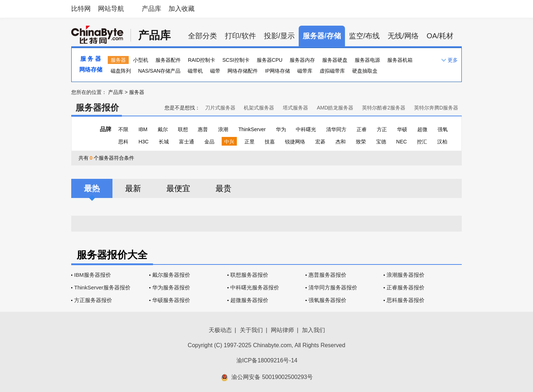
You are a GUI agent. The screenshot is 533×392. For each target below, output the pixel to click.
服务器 (118, 60)
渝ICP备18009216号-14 (267, 360)
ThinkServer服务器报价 (102, 287)
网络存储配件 (243, 71)
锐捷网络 (295, 142)
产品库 (152, 9)
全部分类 (202, 36)
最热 (92, 188)
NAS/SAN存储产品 (159, 71)
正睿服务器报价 (406, 287)
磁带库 (305, 71)
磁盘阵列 (121, 71)
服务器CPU (270, 60)
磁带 (215, 71)
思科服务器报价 (406, 300)
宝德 (381, 142)
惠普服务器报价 (327, 275)
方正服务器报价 (93, 300)
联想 (183, 129)
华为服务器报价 (171, 287)
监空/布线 (364, 36)
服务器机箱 (400, 60)
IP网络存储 (278, 71)
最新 (133, 188)
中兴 (229, 142)
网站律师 (282, 330)
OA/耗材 (440, 36)
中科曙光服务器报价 (255, 287)
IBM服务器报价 (93, 275)
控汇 (422, 142)
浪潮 (223, 129)
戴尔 (163, 129)
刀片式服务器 (220, 108)
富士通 (187, 142)
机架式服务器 (259, 108)
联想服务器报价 (249, 275)
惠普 (203, 129)
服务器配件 (168, 60)
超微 (422, 129)
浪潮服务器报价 (406, 275)
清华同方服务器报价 (333, 287)
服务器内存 (302, 60)
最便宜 (178, 188)
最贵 (223, 188)
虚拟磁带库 (332, 71)
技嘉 (270, 142)
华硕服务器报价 (171, 300)
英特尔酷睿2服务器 (384, 108)
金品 (209, 142)
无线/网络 (403, 36)
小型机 (141, 60)
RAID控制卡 (202, 60)
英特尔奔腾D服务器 (436, 108)
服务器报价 (97, 107)
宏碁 (320, 142)
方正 (382, 129)
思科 (123, 142)
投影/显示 (280, 36)
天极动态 (220, 330)
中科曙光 (306, 129)
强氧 (443, 129)
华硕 (402, 129)
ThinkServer (252, 129)
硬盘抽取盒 (365, 71)
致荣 (361, 142)
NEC (402, 142)
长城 (164, 142)
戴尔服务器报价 (171, 275)
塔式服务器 (295, 108)
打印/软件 (240, 36)
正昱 (250, 142)
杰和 (341, 142)
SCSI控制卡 (236, 60)
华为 (281, 129)
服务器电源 (367, 60)
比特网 (81, 9)
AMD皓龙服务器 (335, 108)
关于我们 (251, 330)
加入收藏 (182, 9)
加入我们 (314, 330)
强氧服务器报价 (327, 300)
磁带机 (195, 71)
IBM (143, 129)
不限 (123, 129)
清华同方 (336, 129)
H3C (144, 142)
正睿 (362, 129)
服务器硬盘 (335, 60)
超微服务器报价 (249, 300)
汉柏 (442, 142)
